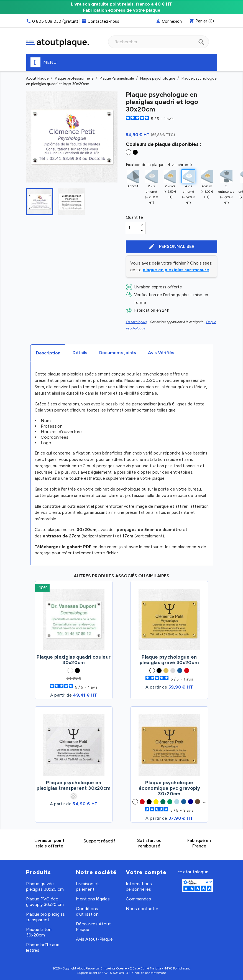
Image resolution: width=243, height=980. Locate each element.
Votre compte (146, 872)
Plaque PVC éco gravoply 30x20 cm (45, 902)
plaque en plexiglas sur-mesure (176, 270)
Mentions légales (93, 899)
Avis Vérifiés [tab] (161, 353)
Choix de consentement (149, 973)
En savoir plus (136, 322)
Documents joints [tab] (118, 353)
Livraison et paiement (87, 886)
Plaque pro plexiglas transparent (45, 917)
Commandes (138, 899)
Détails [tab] (80, 353)
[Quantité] (132, 228)
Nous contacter (142, 909)
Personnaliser (172, 247)
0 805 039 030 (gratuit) (55, 21)
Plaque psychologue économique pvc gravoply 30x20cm (169, 788)
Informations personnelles (139, 886)
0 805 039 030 (120, 973)
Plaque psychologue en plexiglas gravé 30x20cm (169, 660)
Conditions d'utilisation (87, 911)
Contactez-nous (103, 21)
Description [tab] (48, 353)
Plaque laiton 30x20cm (39, 932)
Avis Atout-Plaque (94, 939)
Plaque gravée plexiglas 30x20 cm (45, 886)
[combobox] (158, 42)
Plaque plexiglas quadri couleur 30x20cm (74, 660)
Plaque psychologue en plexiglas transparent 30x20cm (74, 785)
